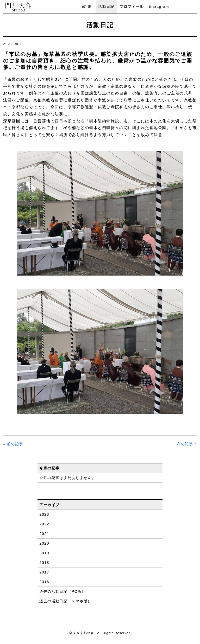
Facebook (180, 7)
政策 (87, 7)
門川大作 (19, 7)
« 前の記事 (13, 444)
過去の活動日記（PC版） (62, 591)
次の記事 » (187, 444)
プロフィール (132, 7)
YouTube (194, 7)
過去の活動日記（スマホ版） (65, 601)
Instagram (159, 7)
